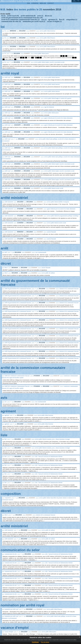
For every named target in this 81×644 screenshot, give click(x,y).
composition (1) (72, 20)
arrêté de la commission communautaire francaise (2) (20, 20)
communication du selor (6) (11, 21)
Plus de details (45, 642)
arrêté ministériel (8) (28, 16)
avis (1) (44, 20)
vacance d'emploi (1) (54, 21)
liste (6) (62, 20)
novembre (49, 9)
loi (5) (3, 16)
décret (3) (48, 16)
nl (78, 1)
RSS (29, 3)
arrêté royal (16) (13, 16)
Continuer (35, 642)
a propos (35, 3)
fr (74, 1)
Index (10, 9)
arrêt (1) (40, 16)
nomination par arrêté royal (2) (34, 21)
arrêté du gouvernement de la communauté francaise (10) (22, 18)
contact (51, 3)
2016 (58, 9)
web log (43, 3)
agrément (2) (53, 20)
